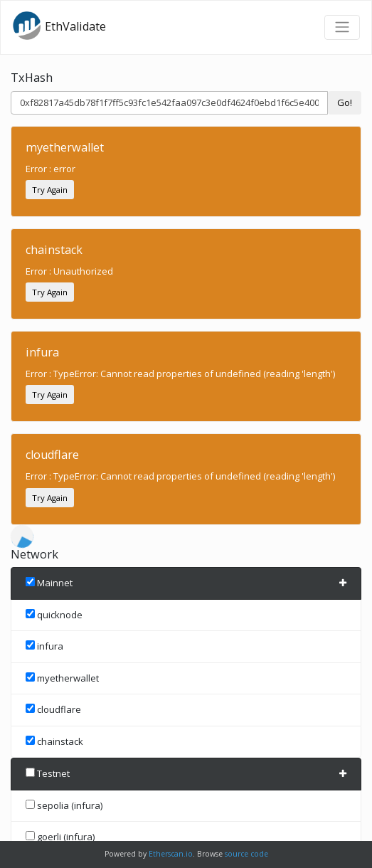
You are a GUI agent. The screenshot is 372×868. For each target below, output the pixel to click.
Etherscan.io (171, 854)
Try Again (50, 190)
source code (246, 854)
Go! (345, 102)
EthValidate (59, 26)
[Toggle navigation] (342, 27)
